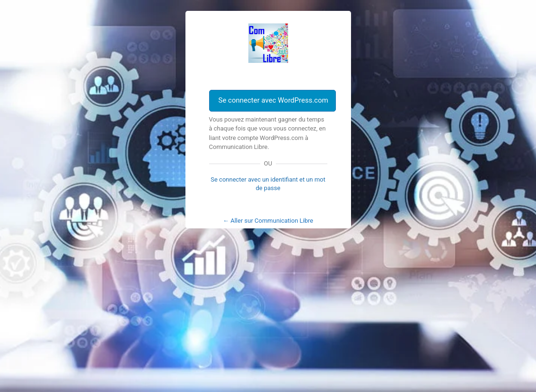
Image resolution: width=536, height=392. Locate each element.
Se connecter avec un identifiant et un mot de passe (268, 184)
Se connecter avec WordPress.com (273, 100)
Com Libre (268, 43)
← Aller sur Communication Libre (268, 221)
